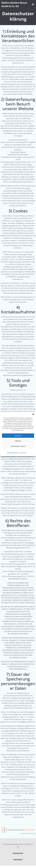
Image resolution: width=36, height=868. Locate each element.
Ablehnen (18, 441)
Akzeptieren (18, 436)
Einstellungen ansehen (18, 446)
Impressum (23, 453)
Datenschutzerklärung (13, 453)
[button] (33, 414)
